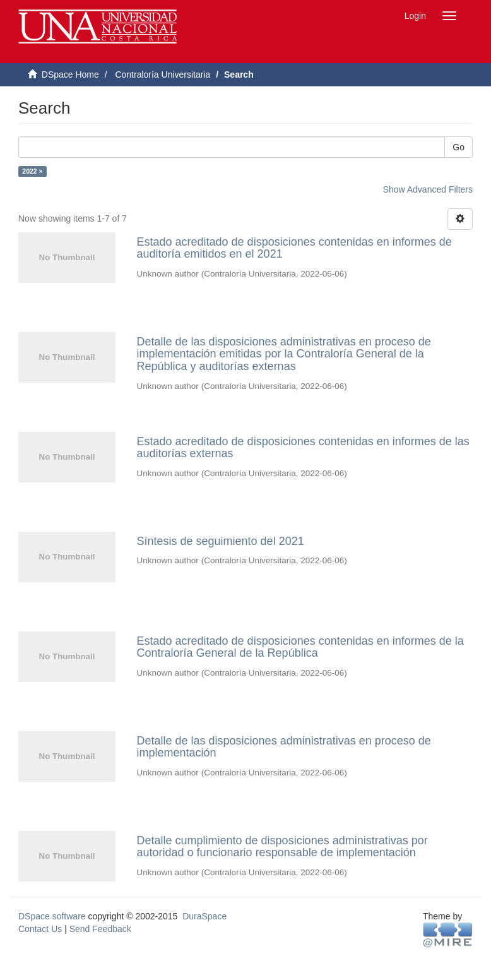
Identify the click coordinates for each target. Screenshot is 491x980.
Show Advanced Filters (428, 189)
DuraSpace (204, 916)
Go (458, 147)
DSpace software (52, 916)
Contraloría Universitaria (163, 75)
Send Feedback (100, 929)
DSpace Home (70, 75)
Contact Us (40, 929)
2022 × (32, 171)
